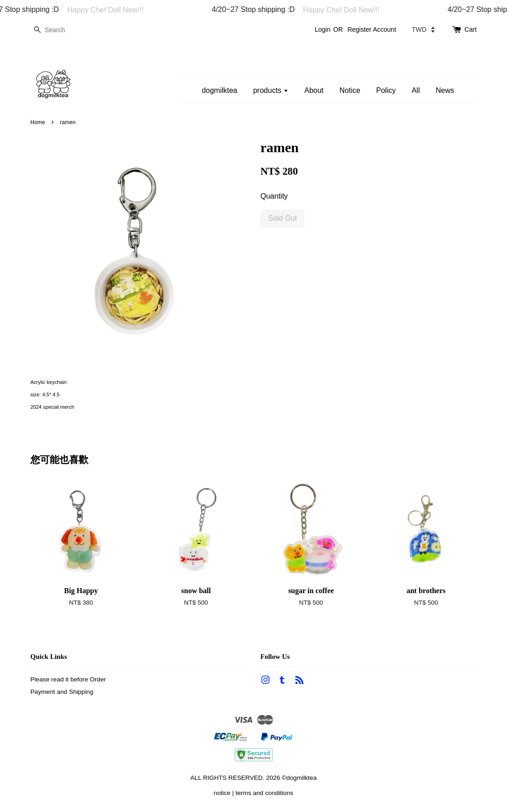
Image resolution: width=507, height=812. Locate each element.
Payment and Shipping (62, 692)
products (271, 90)
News (445, 90)
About (314, 90)
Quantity (274, 196)
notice (222, 793)
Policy (386, 90)
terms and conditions (264, 793)
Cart (471, 29)
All (416, 90)
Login (323, 29)
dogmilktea (219, 90)
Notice (350, 90)
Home (38, 122)
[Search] (58, 30)
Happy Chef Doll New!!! (110, 10)
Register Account (372, 29)
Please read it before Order (68, 679)
